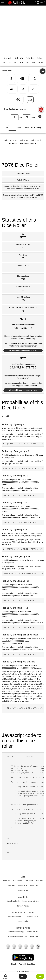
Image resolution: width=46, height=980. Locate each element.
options (5, 976)
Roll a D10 (23, 886)
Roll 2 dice (30, 58)
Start (40, 976)
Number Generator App (18, 936)
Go (23, 976)
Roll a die (8, 58)
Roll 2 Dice (18, 881)
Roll (43, 71)
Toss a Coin (23, 921)
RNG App (34, 936)
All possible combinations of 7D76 (23, 350)
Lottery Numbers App (16, 932)
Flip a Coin (13, 143)
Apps (40, 2)
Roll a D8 (12, 886)
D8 (15, 63)
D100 (41, 63)
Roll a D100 (23, 891)
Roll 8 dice (24, 140)
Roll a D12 (34, 886)
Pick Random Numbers (29, 143)
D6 (10, 63)
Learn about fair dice (31, 901)
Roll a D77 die (37, 140)
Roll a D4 (40, 881)
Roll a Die (17, 3)
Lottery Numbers (31, 916)
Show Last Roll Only (33, 127)
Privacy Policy (23, 906)
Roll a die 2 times (11, 140)
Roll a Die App (33, 932)
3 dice (39, 58)
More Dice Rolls (13, 901)
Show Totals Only (11, 109)
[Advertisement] (23, 30)
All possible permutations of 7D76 (23, 390)
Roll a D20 (19, 58)
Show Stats (23, 109)
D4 (5, 63)
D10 (21, 63)
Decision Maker (15, 916)
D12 (27, 63)
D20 (34, 63)
